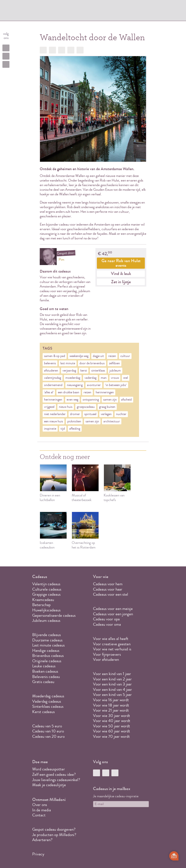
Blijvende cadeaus (46, 635)
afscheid (126, 400)
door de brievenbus (92, 363)
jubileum (115, 371)
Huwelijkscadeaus (46, 610)
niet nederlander (55, 414)
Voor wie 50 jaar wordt (112, 726)
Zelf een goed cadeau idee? (54, 774)
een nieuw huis (54, 421)
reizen (112, 356)
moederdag (73, 378)
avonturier (94, 385)
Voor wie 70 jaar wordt (111, 736)
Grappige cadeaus (46, 594)
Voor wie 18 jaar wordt (111, 705)
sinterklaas (98, 371)
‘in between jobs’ (116, 385)
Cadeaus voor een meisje (113, 609)
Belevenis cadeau (46, 677)
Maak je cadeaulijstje (49, 785)
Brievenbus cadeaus (48, 656)
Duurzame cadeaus (47, 640)
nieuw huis (66, 407)
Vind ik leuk (121, 274)
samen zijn (110, 400)
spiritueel (90, 414)
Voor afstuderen (106, 659)
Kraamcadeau (43, 600)
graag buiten (107, 407)
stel (126, 378)
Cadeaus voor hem (108, 584)
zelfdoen (114, 363)
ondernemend (53, 385)
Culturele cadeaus (47, 589)
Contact (39, 815)
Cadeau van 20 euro (48, 736)
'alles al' (49, 392)
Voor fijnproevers (107, 654)
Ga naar (121, 263)
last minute (68, 363)
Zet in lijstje (121, 282)
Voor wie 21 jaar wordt (111, 710)
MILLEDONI (48, 11)
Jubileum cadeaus (46, 621)
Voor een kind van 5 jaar (112, 695)
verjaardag (69, 371)
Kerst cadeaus (43, 712)
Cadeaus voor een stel (111, 594)
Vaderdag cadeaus (47, 701)
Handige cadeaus (46, 651)
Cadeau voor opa (106, 619)
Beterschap (41, 605)
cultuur (125, 356)
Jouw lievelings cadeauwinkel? (56, 780)
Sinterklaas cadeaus (48, 706)
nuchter (121, 414)
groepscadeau (86, 407)
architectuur (112, 421)
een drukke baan (69, 392)
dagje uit (98, 356)
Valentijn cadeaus (46, 584)
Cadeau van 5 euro (47, 726)
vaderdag (90, 378)
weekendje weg (79, 356)
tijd (63, 429)
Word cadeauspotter (49, 769)
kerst (84, 371)
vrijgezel (49, 407)
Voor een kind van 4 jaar (112, 689)
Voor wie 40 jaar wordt (112, 721)
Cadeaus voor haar (108, 589)
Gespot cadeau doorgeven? (54, 829)
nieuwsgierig (75, 385)
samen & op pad (55, 356)
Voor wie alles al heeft (111, 639)
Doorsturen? (80, 50)
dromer (75, 414)
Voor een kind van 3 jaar (112, 684)
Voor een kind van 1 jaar (112, 674)
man (104, 378)
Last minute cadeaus (48, 645)
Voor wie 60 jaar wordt (112, 731)
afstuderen (51, 371)
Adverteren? (42, 840)
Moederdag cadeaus (48, 696)
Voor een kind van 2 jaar (112, 679)
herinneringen (105, 392)
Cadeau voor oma (107, 624)
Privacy (38, 854)
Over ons (40, 805)
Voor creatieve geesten (112, 644)
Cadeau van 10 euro (48, 731)
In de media (42, 810)
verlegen (106, 414)
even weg (72, 400)
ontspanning (91, 400)
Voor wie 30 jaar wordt (112, 716)
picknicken (74, 421)
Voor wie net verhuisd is (112, 649)
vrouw (115, 378)
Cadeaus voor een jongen (113, 614)
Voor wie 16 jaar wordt (111, 700)
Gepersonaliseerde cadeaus (54, 615)
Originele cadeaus (47, 661)
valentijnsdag (53, 378)
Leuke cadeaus (44, 666)
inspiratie (50, 429)
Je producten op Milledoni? (54, 835)
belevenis (50, 363)
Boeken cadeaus (45, 671)
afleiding (75, 429)
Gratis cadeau (43, 682)
